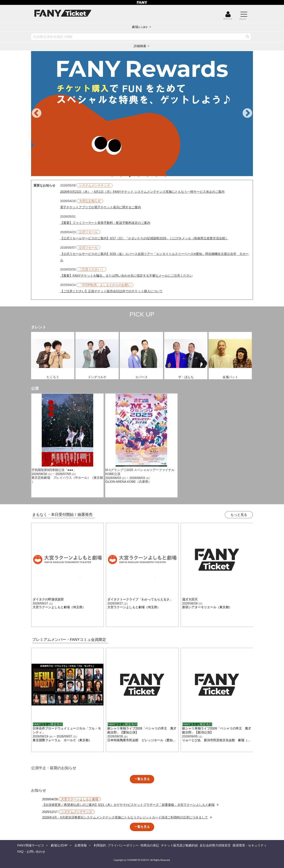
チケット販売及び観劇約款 (179, 845)
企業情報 (81, 845)
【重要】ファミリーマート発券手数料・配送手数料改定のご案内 (105, 223)
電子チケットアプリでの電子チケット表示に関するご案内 (101, 207)
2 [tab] (125, 177)
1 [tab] (116, 177)
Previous (37, 113)
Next (247, 113)
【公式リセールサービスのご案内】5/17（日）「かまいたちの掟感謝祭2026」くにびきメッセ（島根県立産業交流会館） (144, 238)
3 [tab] (134, 177)
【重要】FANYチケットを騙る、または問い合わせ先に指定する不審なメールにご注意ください (126, 276)
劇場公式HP (59, 845)
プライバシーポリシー (123, 845)
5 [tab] (152, 177)
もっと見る (239, 515)
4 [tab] (143, 177)
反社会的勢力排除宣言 (215, 845)
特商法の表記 (150, 845)
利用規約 (100, 845)
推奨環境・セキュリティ (250, 845)
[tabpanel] (142, 113)
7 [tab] (170, 177)
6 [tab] (161, 177)
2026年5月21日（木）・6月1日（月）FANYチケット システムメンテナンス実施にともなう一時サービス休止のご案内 (142, 192)
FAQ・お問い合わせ (31, 852)
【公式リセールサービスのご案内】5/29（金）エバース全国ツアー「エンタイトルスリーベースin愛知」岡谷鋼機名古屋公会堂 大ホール (154, 257)
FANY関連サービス (31, 845)
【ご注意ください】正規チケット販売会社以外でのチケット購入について (111, 291)
